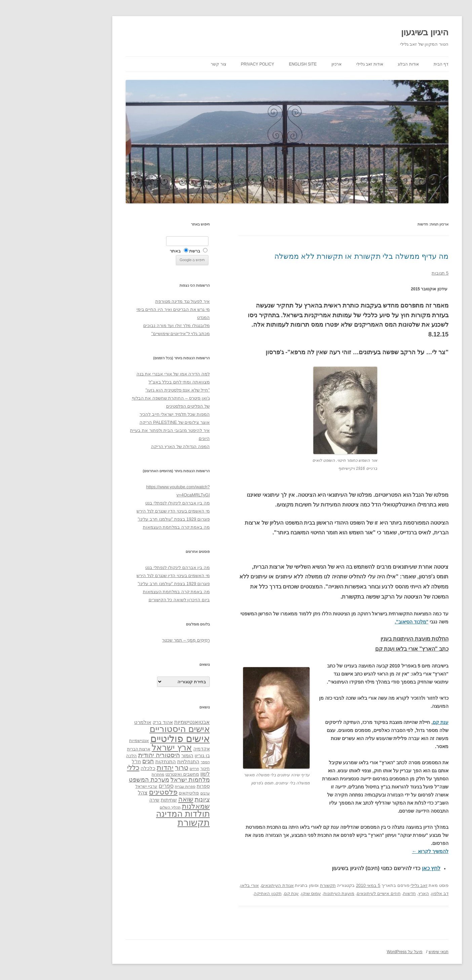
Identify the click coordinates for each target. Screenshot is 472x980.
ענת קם (389, 722)
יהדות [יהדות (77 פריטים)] (114, 767)
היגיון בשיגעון (374, 32)
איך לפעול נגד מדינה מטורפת (131, 301)
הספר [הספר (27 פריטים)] (154, 762)
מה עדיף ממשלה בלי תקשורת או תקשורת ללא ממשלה (310, 256)
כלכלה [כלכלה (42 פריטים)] (97, 768)
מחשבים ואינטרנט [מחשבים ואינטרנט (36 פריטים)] (131, 774)
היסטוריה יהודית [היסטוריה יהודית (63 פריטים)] (108, 755)
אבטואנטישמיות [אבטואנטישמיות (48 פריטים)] (141, 722)
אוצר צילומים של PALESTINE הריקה (124, 422)
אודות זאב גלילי (319, 64)
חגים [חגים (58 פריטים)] (97, 761)
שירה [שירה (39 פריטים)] (103, 800)
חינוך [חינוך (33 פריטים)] (154, 769)
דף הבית (390, 64)
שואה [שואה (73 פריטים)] (135, 799)
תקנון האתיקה (217, 893)
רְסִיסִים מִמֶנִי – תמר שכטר (135, 640)
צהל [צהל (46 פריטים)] (92, 793)
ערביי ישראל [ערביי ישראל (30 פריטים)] (95, 786)
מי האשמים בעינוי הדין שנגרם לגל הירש (122, 511)
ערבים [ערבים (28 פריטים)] (154, 793)
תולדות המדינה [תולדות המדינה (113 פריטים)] (132, 814)
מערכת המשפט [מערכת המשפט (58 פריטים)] (98, 780)
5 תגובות (389, 273)
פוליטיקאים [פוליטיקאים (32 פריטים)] (138, 793)
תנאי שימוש (387, 952)
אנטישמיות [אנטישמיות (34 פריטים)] (88, 741)
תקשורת (277, 885)
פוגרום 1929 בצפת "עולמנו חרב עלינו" (123, 519)
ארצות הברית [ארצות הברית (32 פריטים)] (88, 749)
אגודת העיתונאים (226, 885)
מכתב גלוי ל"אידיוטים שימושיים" (129, 334)
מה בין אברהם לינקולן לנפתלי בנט (126, 503)
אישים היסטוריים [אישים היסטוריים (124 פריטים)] (129, 729)
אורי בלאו (199, 885)
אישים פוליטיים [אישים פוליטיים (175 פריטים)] (129, 739)
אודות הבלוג (357, 64)
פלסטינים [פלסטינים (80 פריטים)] (112, 792)
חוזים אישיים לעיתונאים (327, 893)
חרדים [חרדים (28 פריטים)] (143, 769)
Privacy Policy (207, 64)
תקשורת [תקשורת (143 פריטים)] (143, 823)
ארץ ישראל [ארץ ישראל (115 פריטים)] (121, 747)
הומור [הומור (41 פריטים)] (136, 756)
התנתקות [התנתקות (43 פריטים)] (114, 761)
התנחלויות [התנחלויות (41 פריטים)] (137, 762)
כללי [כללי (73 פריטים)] (82, 767)
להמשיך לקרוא (379, 851)
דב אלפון (389, 893)
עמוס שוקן (260, 893)
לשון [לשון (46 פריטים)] (154, 774)
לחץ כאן (380, 868)
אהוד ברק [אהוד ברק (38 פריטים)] (112, 722)
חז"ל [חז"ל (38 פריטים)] (85, 762)
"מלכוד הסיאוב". (360, 622)
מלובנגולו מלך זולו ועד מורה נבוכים (125, 325)
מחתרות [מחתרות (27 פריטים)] (107, 774)
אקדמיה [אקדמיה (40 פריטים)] (150, 749)
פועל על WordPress (353, 952)
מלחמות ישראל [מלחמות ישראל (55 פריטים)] (139, 780)
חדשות (358, 893)
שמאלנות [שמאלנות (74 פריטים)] (145, 806)
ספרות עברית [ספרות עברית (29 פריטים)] (134, 786)
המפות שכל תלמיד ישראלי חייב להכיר (124, 414)
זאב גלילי (368, 885)
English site (252, 64)
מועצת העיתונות (288, 893)
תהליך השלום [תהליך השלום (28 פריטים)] (119, 807)
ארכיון (285, 64)
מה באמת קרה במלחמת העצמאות (125, 527)
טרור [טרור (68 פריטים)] (130, 768)
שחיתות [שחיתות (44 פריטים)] (118, 800)
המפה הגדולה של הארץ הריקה (129, 446)
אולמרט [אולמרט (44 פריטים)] (92, 722)
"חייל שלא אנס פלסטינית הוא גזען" (127, 390)
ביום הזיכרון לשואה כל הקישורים (128, 600)
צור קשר (167, 64)
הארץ (372, 893)
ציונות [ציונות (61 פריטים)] (151, 799)
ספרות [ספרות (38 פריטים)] (152, 786)
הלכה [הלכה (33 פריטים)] (80, 756)
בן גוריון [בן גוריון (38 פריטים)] (151, 756)
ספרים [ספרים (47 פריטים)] (115, 786)
